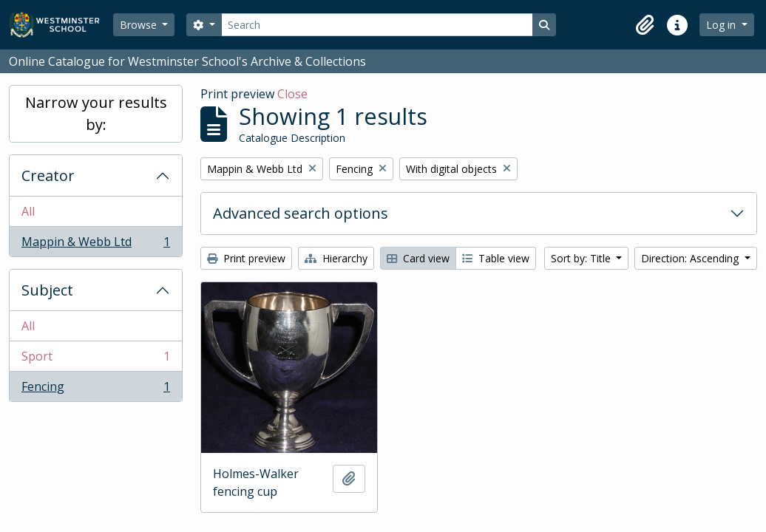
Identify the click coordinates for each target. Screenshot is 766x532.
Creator (48, 175)
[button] (645, 25)
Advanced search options (301, 213)
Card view (418, 258)
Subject (47, 290)
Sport (95, 359)
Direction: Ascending (691, 258)
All (28, 211)
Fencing (95, 389)
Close (292, 94)
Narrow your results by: (96, 113)
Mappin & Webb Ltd (95, 245)
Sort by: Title (582, 258)
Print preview (246, 258)
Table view (496, 258)
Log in (722, 25)
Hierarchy (336, 258)
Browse (140, 25)
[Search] (377, 25)
